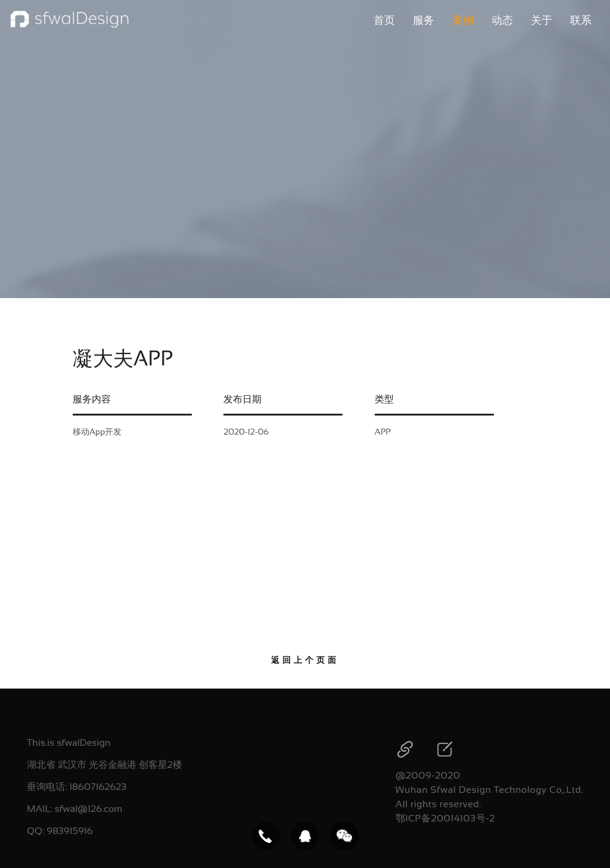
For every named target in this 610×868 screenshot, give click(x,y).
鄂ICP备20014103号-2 (445, 818)
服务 (424, 20)
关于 (541, 20)
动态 (502, 20)
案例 (463, 20)
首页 (384, 20)
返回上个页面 (305, 660)
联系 (581, 20)
